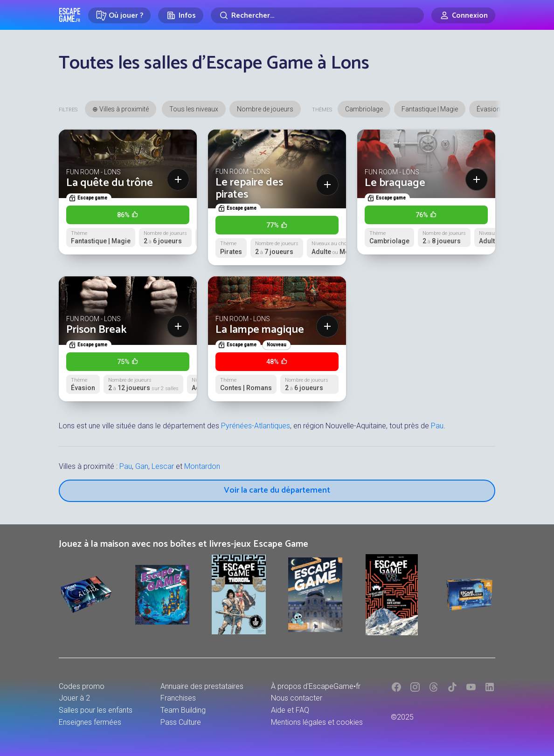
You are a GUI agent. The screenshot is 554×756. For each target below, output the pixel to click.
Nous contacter (297, 698)
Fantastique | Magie (430, 109)
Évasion (488, 109)
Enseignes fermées (90, 722)
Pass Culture (181, 722)
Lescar (163, 466)
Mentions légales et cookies (317, 722)
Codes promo (82, 686)
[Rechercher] (317, 15)
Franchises (178, 698)
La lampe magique (260, 330)
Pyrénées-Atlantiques (256, 426)
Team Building (183, 710)
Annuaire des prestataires (202, 686)
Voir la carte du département (277, 490)
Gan (142, 466)
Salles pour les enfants (96, 710)
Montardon (202, 466)
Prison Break (97, 330)
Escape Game (70, 15)
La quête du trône (110, 183)
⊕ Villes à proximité (121, 109)
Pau (437, 426)
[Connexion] (463, 15)
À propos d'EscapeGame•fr (316, 686)
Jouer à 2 (74, 698)
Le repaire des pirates (249, 189)
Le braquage (395, 183)
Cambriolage (364, 109)
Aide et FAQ (290, 710)
